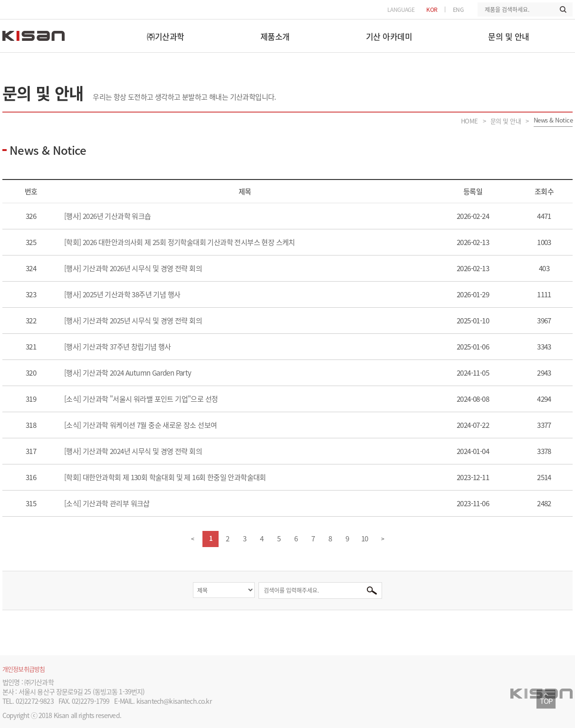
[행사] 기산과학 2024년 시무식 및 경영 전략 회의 (134, 451)
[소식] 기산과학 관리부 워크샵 (108, 503)
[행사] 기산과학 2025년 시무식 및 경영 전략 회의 (134, 321)
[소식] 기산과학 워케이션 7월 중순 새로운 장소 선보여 (141, 425)
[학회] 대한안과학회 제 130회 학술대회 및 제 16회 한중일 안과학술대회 (166, 477)
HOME (470, 121)
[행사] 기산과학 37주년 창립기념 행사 (118, 347)
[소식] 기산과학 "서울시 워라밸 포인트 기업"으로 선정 (142, 399)
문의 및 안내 (506, 121)
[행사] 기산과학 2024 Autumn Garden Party (129, 373)
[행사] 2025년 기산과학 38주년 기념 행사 (123, 294)
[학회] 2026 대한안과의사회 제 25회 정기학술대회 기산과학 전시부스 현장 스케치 (180, 242)
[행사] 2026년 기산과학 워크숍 (108, 216)
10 (365, 539)
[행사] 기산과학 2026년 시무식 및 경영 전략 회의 (134, 268)
